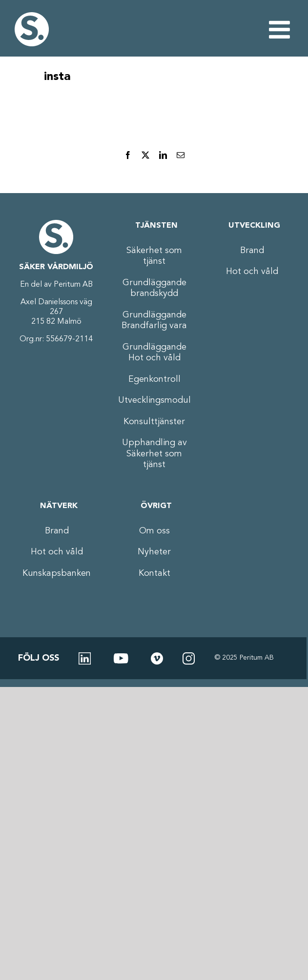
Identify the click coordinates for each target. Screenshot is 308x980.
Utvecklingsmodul (154, 400)
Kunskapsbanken (57, 573)
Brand (252, 251)
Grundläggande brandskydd (154, 288)
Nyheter (154, 552)
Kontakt (154, 573)
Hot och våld (252, 272)
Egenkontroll (154, 379)
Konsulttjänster (154, 422)
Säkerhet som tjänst (154, 256)
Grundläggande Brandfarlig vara (154, 321)
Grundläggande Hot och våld (154, 353)
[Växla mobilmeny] (281, 29)
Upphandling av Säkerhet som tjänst (154, 454)
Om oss (154, 531)
